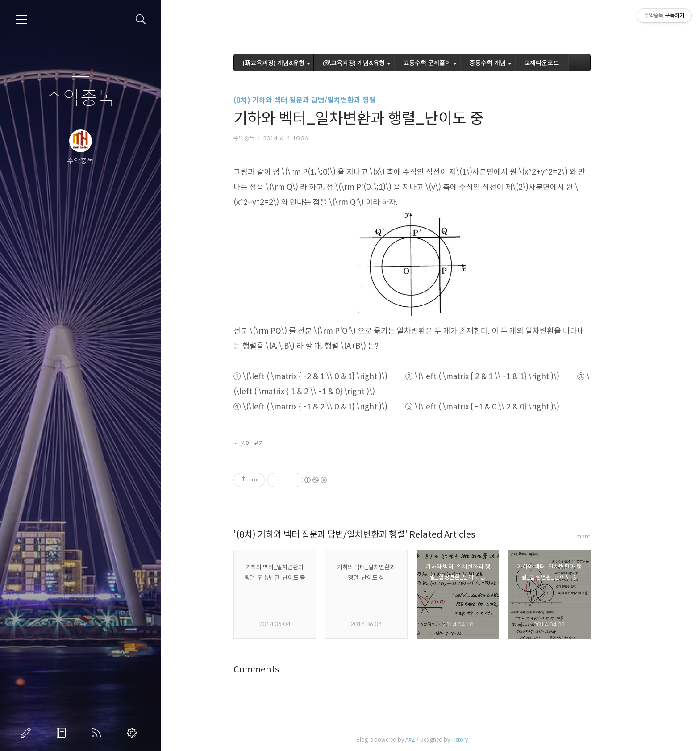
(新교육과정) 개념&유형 (292, 63)
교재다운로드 (560, 63)
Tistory (478, 740)
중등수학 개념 (506, 63)
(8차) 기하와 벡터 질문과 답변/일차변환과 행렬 (323, 100)
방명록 (63, 733)
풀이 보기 (270, 443)
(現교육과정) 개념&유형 (373, 63)
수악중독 (80, 98)
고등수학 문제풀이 (446, 63)
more (602, 536)
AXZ (429, 740)
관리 (133, 733)
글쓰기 (28, 733)
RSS (98, 733)
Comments (275, 670)
